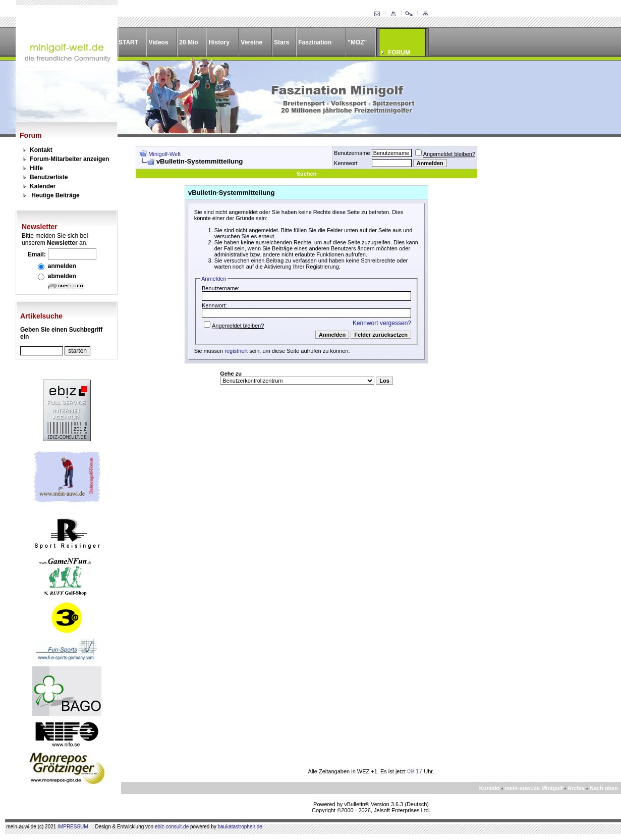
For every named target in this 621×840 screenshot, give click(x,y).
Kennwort (346, 163)
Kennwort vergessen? (382, 323)
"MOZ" (357, 42)
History (219, 42)
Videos (158, 42)
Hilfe (36, 168)
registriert (236, 351)
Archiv (576, 788)
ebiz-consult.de (172, 827)
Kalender (43, 186)
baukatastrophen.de (240, 827)
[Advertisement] (543, 297)
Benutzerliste (49, 177)
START (128, 42)
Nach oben (604, 788)
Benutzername (352, 153)
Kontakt (41, 150)
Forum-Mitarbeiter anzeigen (69, 159)
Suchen (307, 174)
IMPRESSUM (73, 827)
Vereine (251, 42)
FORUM (399, 52)
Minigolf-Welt (164, 154)
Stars (281, 42)
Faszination (315, 42)
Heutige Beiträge (55, 195)
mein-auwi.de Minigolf (533, 788)
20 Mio (188, 42)
